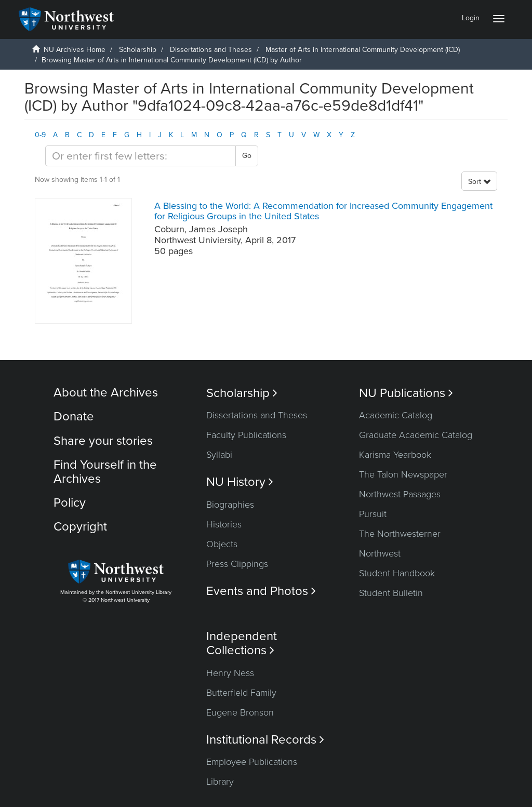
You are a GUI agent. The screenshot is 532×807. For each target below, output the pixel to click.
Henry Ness (230, 673)
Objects (222, 544)
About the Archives (106, 393)
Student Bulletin (391, 593)
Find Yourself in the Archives (105, 472)
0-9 (40, 135)
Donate (74, 416)
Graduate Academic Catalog (416, 435)
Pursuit (373, 514)
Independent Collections (242, 643)
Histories (224, 524)
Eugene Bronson (240, 712)
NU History (240, 482)
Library (220, 782)
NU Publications (406, 393)
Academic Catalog (396, 415)
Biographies (230, 505)
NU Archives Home (75, 50)
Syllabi (219, 455)
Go (247, 156)
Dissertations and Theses (211, 50)
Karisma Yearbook (395, 455)
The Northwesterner (400, 534)
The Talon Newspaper (403, 474)
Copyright (80, 527)
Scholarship (138, 50)
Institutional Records (265, 740)
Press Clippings (237, 564)
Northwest (380, 553)
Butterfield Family (241, 693)
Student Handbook (397, 573)
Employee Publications (252, 762)
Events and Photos (261, 591)
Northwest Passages (400, 494)
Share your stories (103, 441)
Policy (70, 503)
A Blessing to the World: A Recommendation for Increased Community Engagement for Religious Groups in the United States (323, 211)
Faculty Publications (246, 435)
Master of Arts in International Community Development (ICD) (363, 50)
